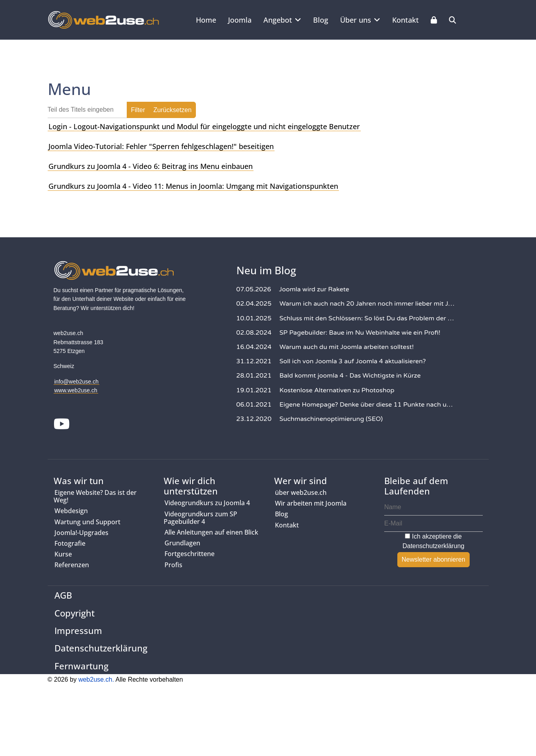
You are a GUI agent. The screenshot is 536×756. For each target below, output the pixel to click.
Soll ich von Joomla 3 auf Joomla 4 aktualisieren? (353, 361)
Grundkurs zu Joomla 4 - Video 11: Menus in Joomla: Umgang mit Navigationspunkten (193, 186)
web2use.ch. (96, 679)
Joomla (240, 20)
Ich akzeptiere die (433, 541)
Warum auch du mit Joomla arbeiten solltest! (346, 347)
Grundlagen (182, 543)
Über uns (356, 20)
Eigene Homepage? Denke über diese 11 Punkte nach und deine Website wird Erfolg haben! (368, 405)
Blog (321, 20)
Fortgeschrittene (190, 554)
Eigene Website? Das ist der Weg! (95, 496)
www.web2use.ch (76, 390)
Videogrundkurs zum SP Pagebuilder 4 (200, 518)
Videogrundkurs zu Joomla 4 (207, 503)
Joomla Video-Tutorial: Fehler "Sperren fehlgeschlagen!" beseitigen (161, 146)
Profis (173, 565)
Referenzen (72, 565)
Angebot (278, 20)
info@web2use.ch (77, 382)
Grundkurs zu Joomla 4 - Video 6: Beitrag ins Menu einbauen (151, 166)
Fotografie (70, 543)
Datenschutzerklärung (433, 546)
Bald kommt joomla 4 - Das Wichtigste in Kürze (350, 376)
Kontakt (405, 20)
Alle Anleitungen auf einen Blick (211, 532)
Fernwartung (81, 666)
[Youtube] (62, 425)
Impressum (78, 630)
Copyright (74, 613)
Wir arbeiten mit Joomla (311, 503)
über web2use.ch (301, 492)
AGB (63, 595)
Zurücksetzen (172, 110)
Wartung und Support (87, 522)
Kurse (63, 554)
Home (206, 20)
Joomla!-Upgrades (81, 533)
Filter (138, 110)
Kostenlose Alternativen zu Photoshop (337, 390)
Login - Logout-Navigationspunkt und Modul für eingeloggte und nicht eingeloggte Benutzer (204, 126)
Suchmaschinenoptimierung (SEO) (331, 419)
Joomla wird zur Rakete (314, 289)
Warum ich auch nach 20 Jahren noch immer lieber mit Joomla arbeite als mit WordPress (368, 304)
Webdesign (71, 511)
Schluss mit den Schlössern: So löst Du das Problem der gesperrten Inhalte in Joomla (368, 318)
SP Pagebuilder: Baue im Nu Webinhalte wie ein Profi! (360, 333)
